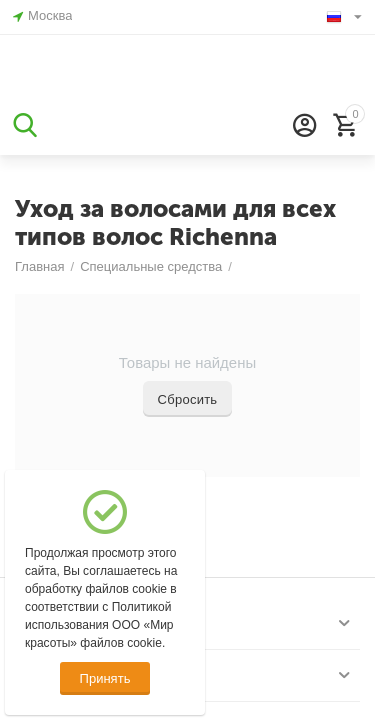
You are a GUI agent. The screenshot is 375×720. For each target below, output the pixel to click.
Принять (105, 678)
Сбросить (188, 399)
